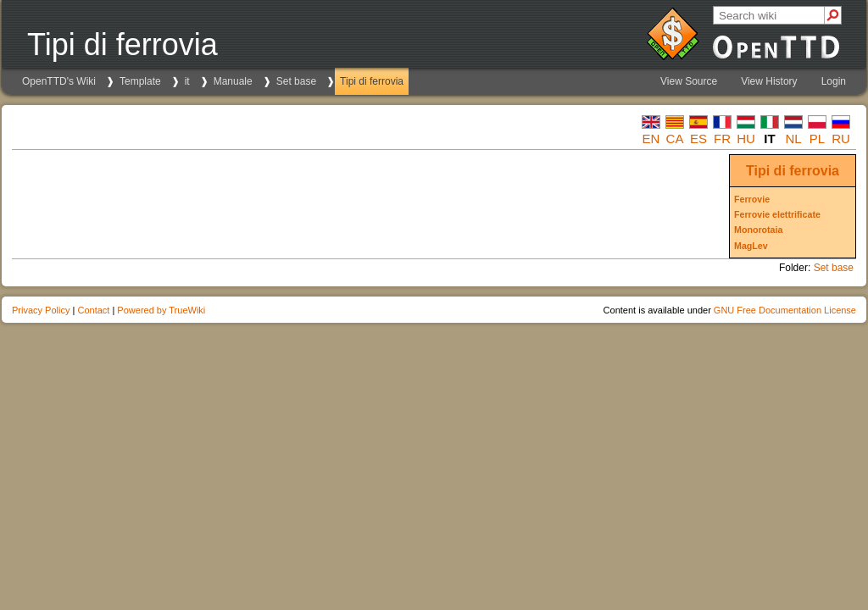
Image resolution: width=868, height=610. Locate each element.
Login (834, 81)
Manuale (233, 81)
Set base (296, 81)
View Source (689, 81)
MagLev (751, 246)
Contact (93, 310)
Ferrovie (752, 199)
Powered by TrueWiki (161, 310)
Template (140, 81)
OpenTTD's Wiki (59, 81)
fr (722, 139)
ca (675, 139)
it (187, 81)
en (651, 139)
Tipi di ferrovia (372, 81)
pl (817, 139)
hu (746, 139)
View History (769, 81)
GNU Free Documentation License (785, 310)
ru (841, 139)
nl (793, 139)
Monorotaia (758, 230)
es (698, 139)
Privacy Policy (41, 310)
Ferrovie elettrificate (777, 214)
